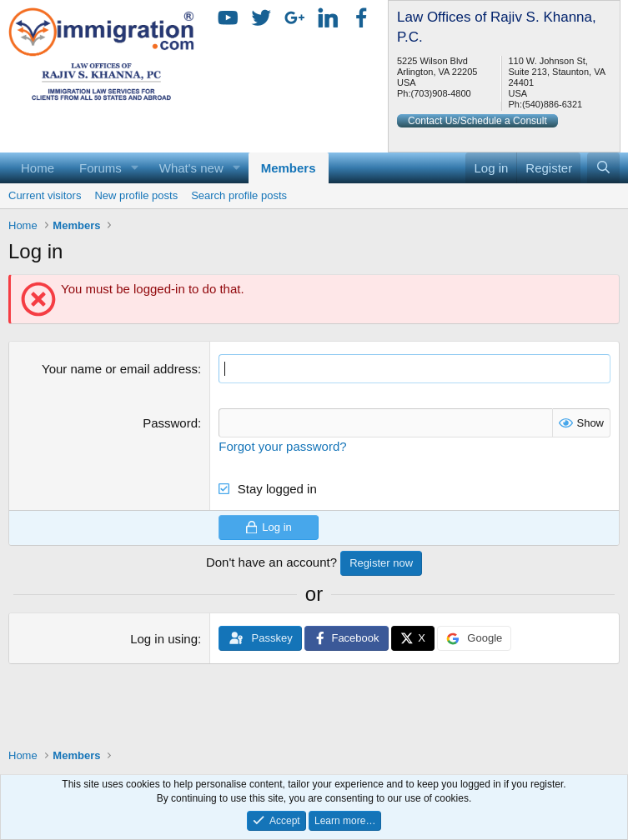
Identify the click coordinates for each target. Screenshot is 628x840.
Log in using (164, 639)
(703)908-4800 (440, 93)
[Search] (603, 168)
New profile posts (136, 195)
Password (170, 423)
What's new (191, 168)
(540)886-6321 (552, 104)
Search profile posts (239, 195)
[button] (135, 168)
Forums (100, 168)
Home (38, 168)
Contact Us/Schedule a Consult (477, 121)
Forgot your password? (282, 446)
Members (289, 168)
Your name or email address (120, 369)
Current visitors (45, 195)
